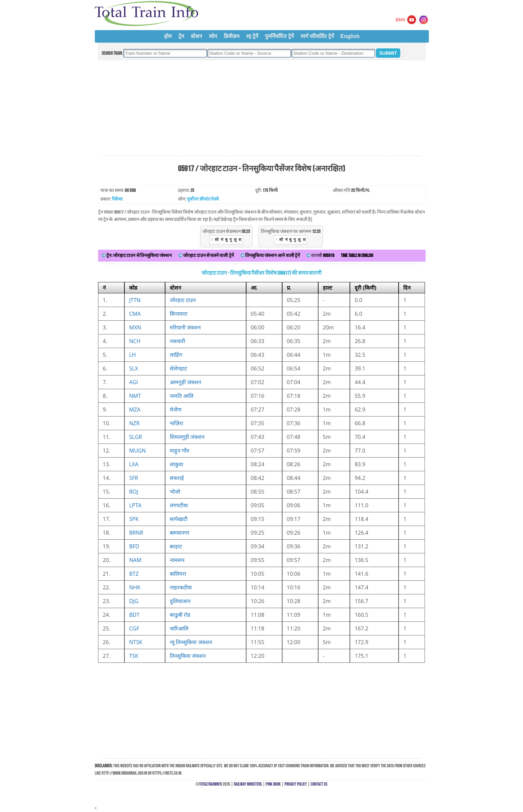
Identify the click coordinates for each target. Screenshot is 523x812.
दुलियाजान (180, 601)
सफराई (177, 478)
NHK (135, 587)
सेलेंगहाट (178, 368)
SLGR (136, 437)
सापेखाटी (179, 519)
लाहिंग (176, 355)
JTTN (135, 300)
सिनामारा (179, 314)
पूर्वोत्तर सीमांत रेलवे (203, 199)
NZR (134, 423)
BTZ (134, 574)
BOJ (134, 492)
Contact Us (319, 784)
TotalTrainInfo (210, 784)
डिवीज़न (232, 36)
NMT (135, 396)
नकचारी (177, 341)
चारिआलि (179, 628)
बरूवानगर (180, 533)
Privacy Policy (296, 784)
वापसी (320, 255)
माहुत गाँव (179, 451)
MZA (135, 410)
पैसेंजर (117, 199)
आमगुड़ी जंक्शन (185, 382)
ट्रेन (181, 36)
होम (168, 36)
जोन (213, 36)
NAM (135, 560)
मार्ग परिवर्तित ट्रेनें (317, 36)
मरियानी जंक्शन (185, 327)
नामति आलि (182, 396)
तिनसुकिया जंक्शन (188, 656)
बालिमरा (178, 574)
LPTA (135, 505)
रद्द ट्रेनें (252, 36)
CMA (135, 314)
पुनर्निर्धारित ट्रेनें (279, 36)
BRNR (136, 533)
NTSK (136, 642)
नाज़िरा (176, 423)
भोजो (175, 492)
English (350, 36)
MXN (135, 327)
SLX (133, 368)
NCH (135, 341)
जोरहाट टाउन (183, 300)
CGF (134, 628)
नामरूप (177, 560)
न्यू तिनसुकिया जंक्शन (191, 642)
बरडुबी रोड (180, 615)
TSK (134, 656)
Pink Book (273, 784)
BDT (134, 615)
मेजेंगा (176, 410)
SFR (134, 478)
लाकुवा (176, 464)
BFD (134, 546)
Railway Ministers (248, 784)
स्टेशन (196, 36)
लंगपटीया (179, 505)
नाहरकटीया (181, 587)
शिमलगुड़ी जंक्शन (187, 437)
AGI (133, 382)
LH (132, 355)
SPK (134, 519)
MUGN (137, 451)
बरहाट (176, 546)
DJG (134, 601)
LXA (134, 464)
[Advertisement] (261, 108)
